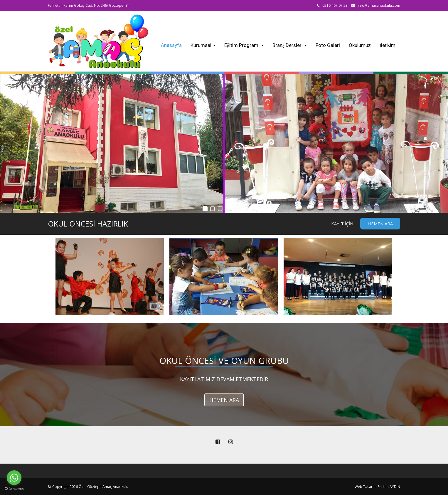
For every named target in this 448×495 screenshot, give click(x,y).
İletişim (388, 45)
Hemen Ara (380, 224)
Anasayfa (171, 45)
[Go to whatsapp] (14, 478)
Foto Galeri (328, 45)
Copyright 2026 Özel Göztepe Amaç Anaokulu (90, 487)
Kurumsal (203, 45)
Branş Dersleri (290, 45)
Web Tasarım (366, 487)
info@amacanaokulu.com (379, 5)
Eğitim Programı (244, 45)
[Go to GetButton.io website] (14, 489)
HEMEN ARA (224, 400)
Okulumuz (360, 45)
